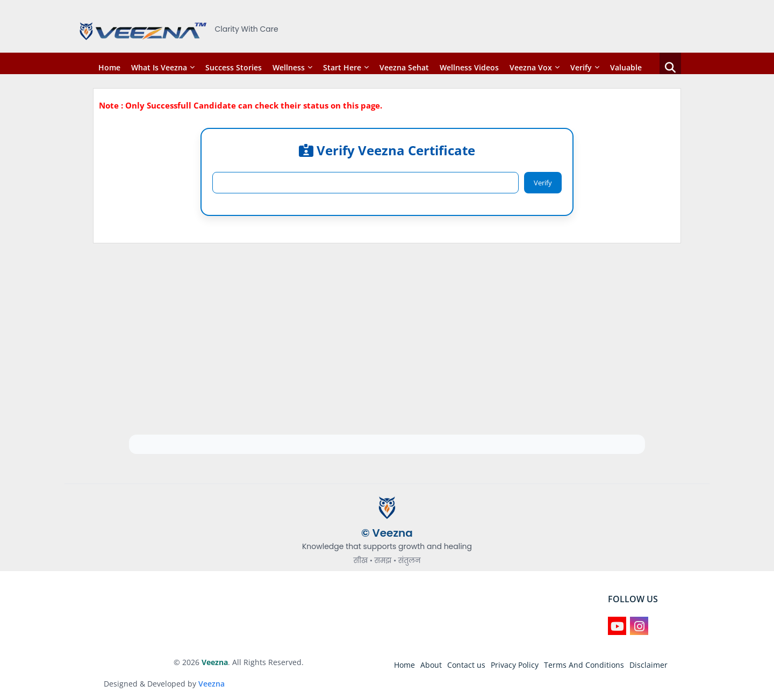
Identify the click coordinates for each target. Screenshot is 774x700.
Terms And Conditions (584, 665)
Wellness (289, 67)
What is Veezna (159, 67)
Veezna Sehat (404, 67)
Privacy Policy (515, 665)
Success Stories (234, 67)
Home (109, 67)
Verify (581, 67)
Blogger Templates (138, 662)
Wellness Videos (469, 67)
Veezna (212, 684)
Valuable (626, 67)
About (431, 665)
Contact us (466, 665)
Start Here (342, 67)
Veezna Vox (531, 67)
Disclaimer (648, 665)
